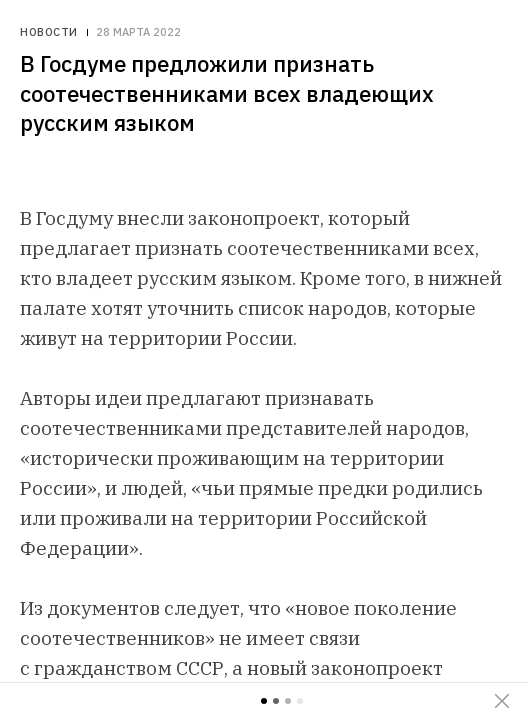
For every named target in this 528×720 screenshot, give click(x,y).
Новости (49, 32)
